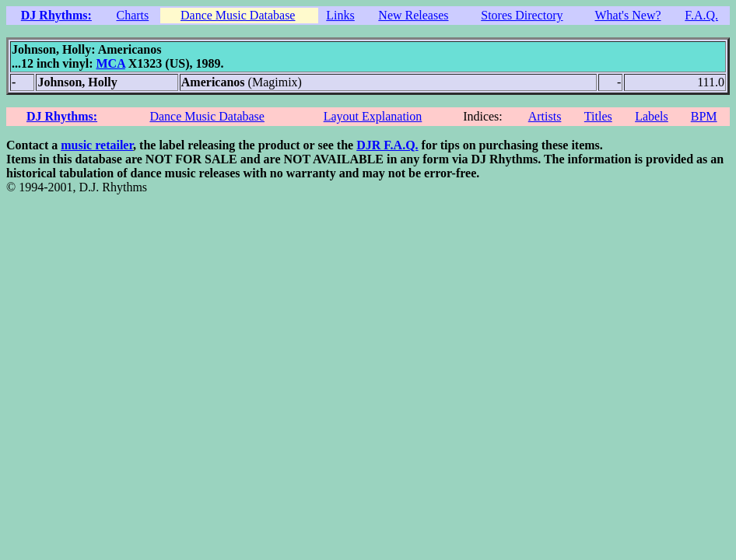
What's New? (627, 15)
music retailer (97, 145)
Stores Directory (522, 15)
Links (340, 15)
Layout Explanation (373, 116)
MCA (110, 63)
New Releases (413, 15)
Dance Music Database (238, 15)
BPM (704, 116)
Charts (132, 15)
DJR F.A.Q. (387, 145)
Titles (598, 116)
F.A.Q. (701, 15)
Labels (652, 116)
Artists (545, 116)
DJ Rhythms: (56, 15)
